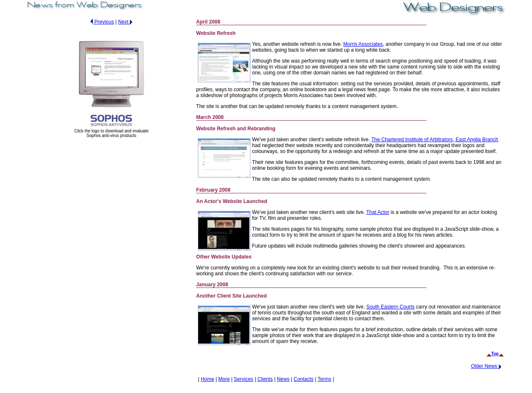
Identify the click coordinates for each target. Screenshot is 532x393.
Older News (487, 366)
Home (208, 379)
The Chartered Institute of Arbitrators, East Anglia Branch (435, 140)
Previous (101, 22)
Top (495, 354)
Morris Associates (363, 44)
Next (126, 22)
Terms (325, 379)
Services (244, 379)
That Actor (378, 212)
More (224, 379)
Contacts (304, 379)
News (283, 379)
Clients (265, 379)
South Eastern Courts (391, 307)
